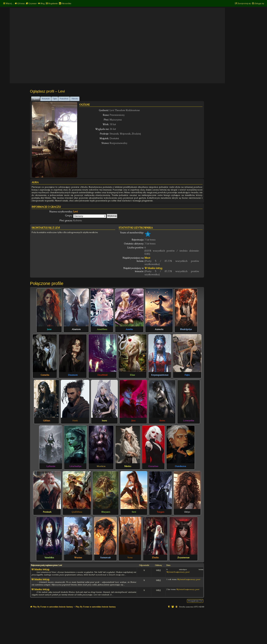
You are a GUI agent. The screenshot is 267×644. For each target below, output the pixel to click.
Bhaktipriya (186, 329)
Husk (75, 421)
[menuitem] (20, 3)
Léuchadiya (75, 466)
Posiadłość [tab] (64, 99)
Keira (162, 421)
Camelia (45, 375)
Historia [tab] (75, 99)
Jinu (133, 421)
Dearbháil (102, 375)
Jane (49, 329)
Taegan (160, 512)
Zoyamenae (183, 558)
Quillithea (77, 512)
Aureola (159, 329)
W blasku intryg (153, 268)
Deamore (73, 375)
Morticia (101, 466)
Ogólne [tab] (36, 99)
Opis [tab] (55, 99)
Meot (147, 258)
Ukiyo (187, 512)
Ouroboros (180, 466)
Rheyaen (106, 512)
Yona (130, 558)
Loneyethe (189, 421)
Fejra (187, 375)
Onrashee (153, 466)
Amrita (129, 329)
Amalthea (102, 329)
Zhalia (155, 558)
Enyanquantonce (160, 375)
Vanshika (49, 558)
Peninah (47, 512)
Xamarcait (105, 558)
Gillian (47, 421)
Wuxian (78, 558)
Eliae (132, 375)
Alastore (76, 329)
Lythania (51, 466)
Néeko (128, 466)
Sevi (134, 512)
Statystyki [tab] (46, 99)
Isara (104, 421)
